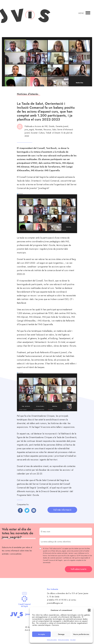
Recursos (47, 130)
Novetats (39, 130)
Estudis (52, 126)
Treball (48, 133)
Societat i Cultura (38, 133)
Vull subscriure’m (78, 569)
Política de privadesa (64, 640)
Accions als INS (41, 126)
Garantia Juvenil (62, 126)
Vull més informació (62, 510)
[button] (89, 610)
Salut (54, 130)
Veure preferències (81, 634)
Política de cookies (52, 640)
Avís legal (73, 640)
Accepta (41, 634)
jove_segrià (29, 130)
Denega (61, 634)
